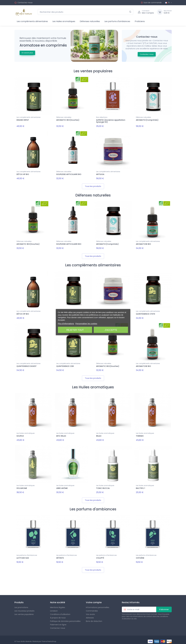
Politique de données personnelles (65, 618)
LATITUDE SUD (23, 555)
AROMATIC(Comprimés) (147, 120)
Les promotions (21, 604)
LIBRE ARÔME (62, 486)
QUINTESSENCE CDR (65, 365)
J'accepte (111, 330)
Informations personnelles (98, 604)
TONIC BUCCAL (103, 486)
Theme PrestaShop (49, 638)
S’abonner (164, 606)
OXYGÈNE (140, 555)
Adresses (90, 614)
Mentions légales (58, 604)
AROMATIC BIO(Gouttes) (68, 120)
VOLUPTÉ (100, 555)
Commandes (92, 608)
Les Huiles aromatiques (64, 21)
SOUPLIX (20, 434)
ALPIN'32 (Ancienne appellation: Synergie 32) (111, 121)
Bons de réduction (94, 618)
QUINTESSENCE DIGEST (27, 365)
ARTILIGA (100, 174)
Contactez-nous (25, 3)
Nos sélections (102, 117)
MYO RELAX (61, 434)
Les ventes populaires (24, 611)
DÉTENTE (60, 555)
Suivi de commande (151, 3)
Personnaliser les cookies (86, 323)
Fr (168, 3)
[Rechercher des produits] (85, 12)
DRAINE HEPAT (23, 120)
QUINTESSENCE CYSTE (145, 313)
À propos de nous (58, 614)
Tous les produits (93, 185)
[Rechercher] (130, 12)
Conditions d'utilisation (60, 611)
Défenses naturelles (90, 21)
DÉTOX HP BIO (23, 174)
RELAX (99, 434)
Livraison (54, 608)
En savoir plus (27, 53)
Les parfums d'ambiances (117, 21)
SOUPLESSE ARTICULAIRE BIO (69, 174)
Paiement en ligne (58, 621)
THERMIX (140, 434)
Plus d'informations (66, 323)
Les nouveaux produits (24, 608)
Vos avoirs (90, 611)
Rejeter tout (75, 330)
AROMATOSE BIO (143, 243)
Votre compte (94, 599)
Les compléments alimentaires (32, 21)
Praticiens (140, 21)
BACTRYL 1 (140, 486)
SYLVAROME (22, 486)
